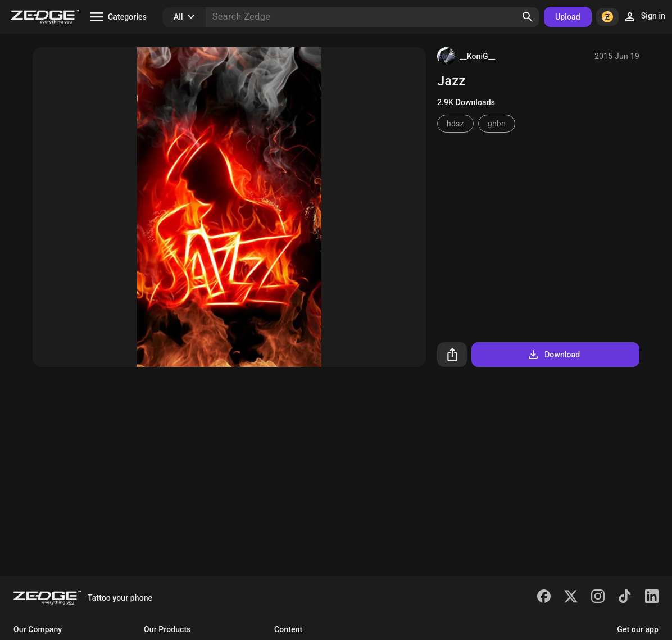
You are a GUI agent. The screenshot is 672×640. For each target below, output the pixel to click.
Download (553, 355)
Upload (568, 17)
